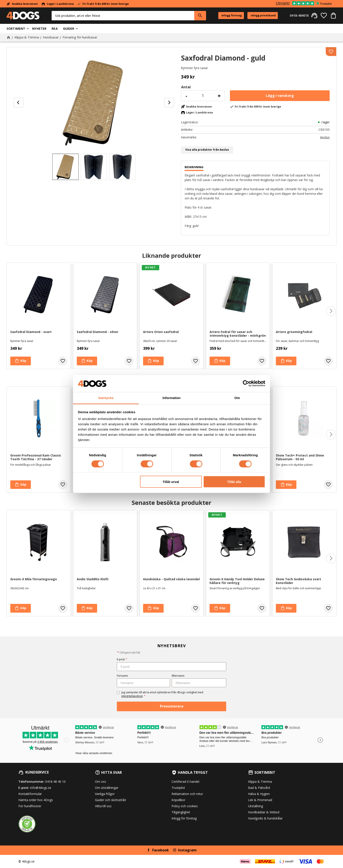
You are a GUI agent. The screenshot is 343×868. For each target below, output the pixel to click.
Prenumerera (172, 706)
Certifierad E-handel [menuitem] (185, 782)
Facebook (161, 850)
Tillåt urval (171, 482)
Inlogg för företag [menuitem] (184, 818)
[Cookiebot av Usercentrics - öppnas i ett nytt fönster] (246, 383)
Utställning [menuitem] (255, 806)
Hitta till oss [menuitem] (103, 806)
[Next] (169, 103)
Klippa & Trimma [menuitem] (260, 782)
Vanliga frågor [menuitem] (105, 794)
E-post (122, 659)
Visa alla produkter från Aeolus (207, 150)
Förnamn (122, 676)
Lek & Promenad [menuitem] (260, 800)
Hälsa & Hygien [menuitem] (259, 794)
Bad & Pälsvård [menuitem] (259, 788)
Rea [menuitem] (55, 29)
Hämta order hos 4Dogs (36, 800)
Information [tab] (172, 398)
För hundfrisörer (30, 806)
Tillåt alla (234, 482)
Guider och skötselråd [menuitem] (110, 800)
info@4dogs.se (41, 788)
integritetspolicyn (132, 696)
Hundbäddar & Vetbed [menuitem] (264, 812)
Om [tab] (237, 398)
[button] (324, 16)
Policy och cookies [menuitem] (185, 806)
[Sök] (200, 16)
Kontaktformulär (30, 794)
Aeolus (325, 137)
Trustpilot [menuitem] (178, 788)
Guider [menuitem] (69, 29)
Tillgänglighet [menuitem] (181, 812)
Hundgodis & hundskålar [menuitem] (265, 818)
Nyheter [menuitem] (39, 29)
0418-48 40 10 (55, 782)
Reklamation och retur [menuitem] (187, 794)
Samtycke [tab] (106, 398)
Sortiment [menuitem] (16, 29)
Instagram (187, 850)
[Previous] (19, 103)
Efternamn (178, 676)
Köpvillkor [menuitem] (178, 800)
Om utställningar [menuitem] (107, 788)
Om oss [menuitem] (101, 782)
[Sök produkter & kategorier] (123, 16)
